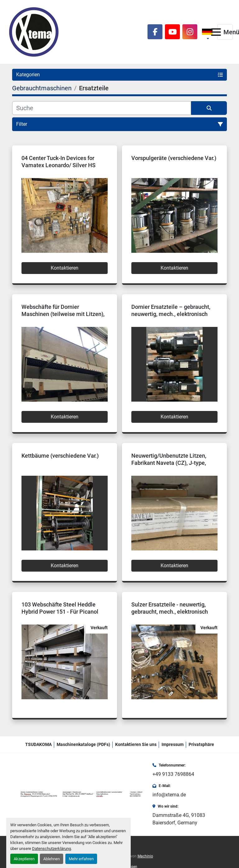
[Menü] (216, 32)
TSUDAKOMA (38, 744)
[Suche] (102, 108)
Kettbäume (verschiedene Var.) (60, 456)
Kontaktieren (65, 268)
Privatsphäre (201, 744)
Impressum (173, 744)
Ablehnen (52, 859)
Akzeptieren (24, 859)
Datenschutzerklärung (52, 849)
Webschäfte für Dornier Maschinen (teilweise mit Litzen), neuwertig (63, 314)
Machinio (145, 856)
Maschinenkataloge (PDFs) (83, 744)
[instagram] (190, 32)
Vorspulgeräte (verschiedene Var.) (174, 158)
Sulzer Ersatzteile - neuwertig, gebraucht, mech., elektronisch (170, 608)
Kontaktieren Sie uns (136, 744)
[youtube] (172, 32)
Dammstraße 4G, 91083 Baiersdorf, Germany (179, 819)
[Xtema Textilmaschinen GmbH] (82, 794)
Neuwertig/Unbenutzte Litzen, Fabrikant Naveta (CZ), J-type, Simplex (169, 463)
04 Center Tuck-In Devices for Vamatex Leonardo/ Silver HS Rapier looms (59, 165)
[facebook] (155, 32)
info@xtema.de (169, 795)
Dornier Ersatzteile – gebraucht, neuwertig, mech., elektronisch (171, 310)
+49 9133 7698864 (173, 774)
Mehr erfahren (81, 859)
